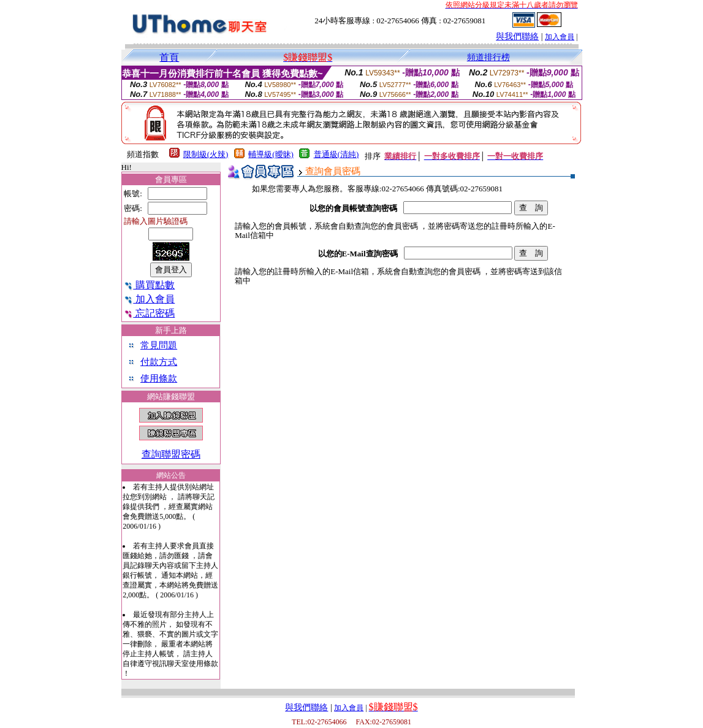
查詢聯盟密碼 (171, 454)
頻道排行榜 (488, 57)
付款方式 (159, 362)
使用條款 (159, 378)
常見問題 (159, 345)
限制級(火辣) (206, 154)
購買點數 (149, 285)
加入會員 (560, 37)
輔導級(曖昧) (271, 154)
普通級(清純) (336, 154)
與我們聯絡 (517, 36)
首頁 (169, 57)
